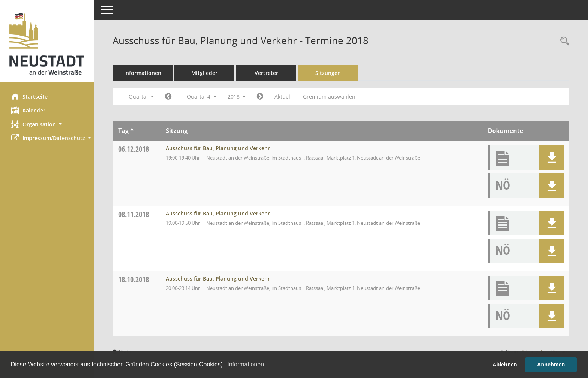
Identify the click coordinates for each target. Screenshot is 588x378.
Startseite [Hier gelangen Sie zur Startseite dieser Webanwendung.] (29, 96)
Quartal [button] (141, 96)
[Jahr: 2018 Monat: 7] (168, 97)
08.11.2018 (133, 214)
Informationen (143, 73)
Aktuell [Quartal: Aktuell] (283, 96)
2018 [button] (237, 96)
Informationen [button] (246, 364)
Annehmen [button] (551, 365)
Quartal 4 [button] (202, 96)
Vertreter (266, 73)
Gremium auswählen (329, 96)
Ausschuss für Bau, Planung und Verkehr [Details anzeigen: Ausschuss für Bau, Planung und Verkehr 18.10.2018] (218, 279)
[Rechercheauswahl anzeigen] (563, 41)
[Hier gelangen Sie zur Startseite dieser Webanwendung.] (47, 44)
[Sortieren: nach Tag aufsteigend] (132, 131)
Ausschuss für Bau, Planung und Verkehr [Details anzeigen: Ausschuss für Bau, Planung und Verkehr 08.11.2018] (218, 213)
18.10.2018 (133, 279)
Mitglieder (204, 73)
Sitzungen (328, 73)
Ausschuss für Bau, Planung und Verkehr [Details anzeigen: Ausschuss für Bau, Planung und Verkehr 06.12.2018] (218, 148)
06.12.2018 (133, 149)
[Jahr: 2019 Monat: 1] (260, 97)
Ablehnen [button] (505, 365)
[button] (47, 124)
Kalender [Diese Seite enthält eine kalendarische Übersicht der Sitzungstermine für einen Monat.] (28, 110)
